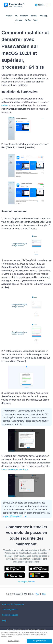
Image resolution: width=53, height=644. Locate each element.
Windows (24, 16)
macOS (34, 16)
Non (44, 594)
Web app (43, 16)
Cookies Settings (13, 641)
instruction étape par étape (15, 469)
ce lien (5, 105)
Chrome (19, 20)
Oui (37, 594)
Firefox (28, 20)
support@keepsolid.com (15, 516)
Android (9, 16)
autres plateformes (27, 582)
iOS (16, 16)
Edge (35, 20)
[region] (26, 637)
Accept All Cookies (39, 641)
